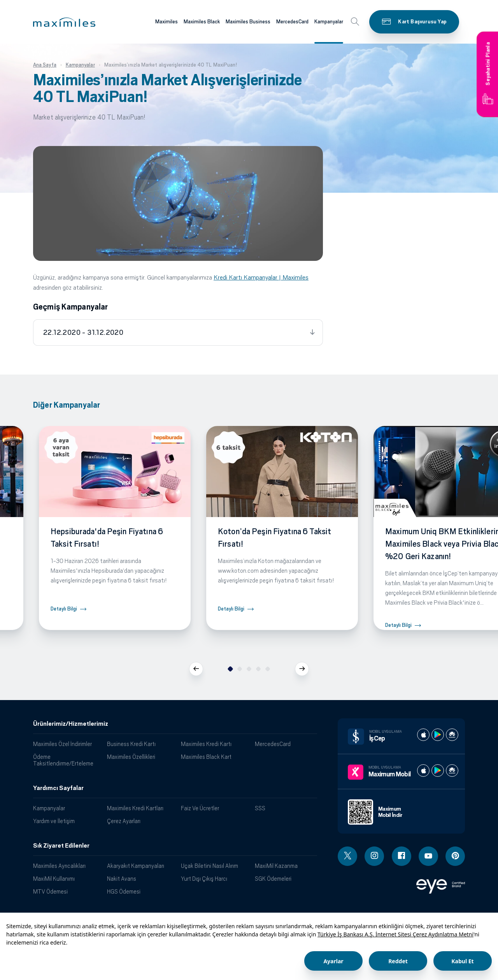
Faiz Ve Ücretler (200, 808)
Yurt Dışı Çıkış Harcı (204, 879)
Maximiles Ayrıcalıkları (59, 866)
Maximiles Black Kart (206, 757)
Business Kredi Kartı (131, 744)
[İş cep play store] (438, 735)
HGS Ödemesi (124, 891)
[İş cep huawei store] (452, 735)
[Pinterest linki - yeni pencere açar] (455, 856)
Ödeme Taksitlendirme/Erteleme (63, 760)
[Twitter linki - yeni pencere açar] (347, 856)
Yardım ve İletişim (54, 821)
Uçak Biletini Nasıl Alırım (210, 866)
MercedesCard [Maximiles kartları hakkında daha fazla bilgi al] (292, 22)
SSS (260, 808)
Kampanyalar (49, 808)
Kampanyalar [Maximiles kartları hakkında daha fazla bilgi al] (329, 22)
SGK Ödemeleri (273, 879)
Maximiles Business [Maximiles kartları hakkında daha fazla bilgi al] (248, 22)
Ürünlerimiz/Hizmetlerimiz (71, 724)
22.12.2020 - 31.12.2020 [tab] (83, 333)
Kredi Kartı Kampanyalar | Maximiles (261, 277)
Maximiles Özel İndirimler (62, 744)
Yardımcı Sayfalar (58, 788)
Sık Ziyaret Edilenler (61, 846)
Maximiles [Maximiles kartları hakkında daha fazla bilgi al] (167, 22)
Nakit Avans (122, 879)
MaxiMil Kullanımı (54, 879)
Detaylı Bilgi (64, 609)
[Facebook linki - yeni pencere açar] (402, 856)
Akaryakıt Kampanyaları (136, 866)
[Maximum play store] (438, 771)
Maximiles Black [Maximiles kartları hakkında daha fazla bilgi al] (202, 22)
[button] (64, 22)
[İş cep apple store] (423, 735)
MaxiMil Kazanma (276, 866)
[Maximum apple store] (423, 771)
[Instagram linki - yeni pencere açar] (374, 856)
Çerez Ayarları (124, 821)
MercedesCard (273, 744)
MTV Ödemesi (50, 891)
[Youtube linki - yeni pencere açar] (428, 856)
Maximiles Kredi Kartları (135, 808)
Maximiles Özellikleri (131, 757)
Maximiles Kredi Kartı (206, 744)
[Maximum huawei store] (452, 771)
